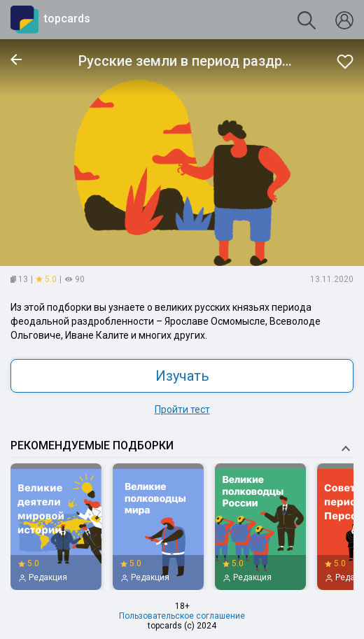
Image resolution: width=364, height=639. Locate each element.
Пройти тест (182, 409)
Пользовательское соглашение (182, 616)
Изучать (182, 376)
